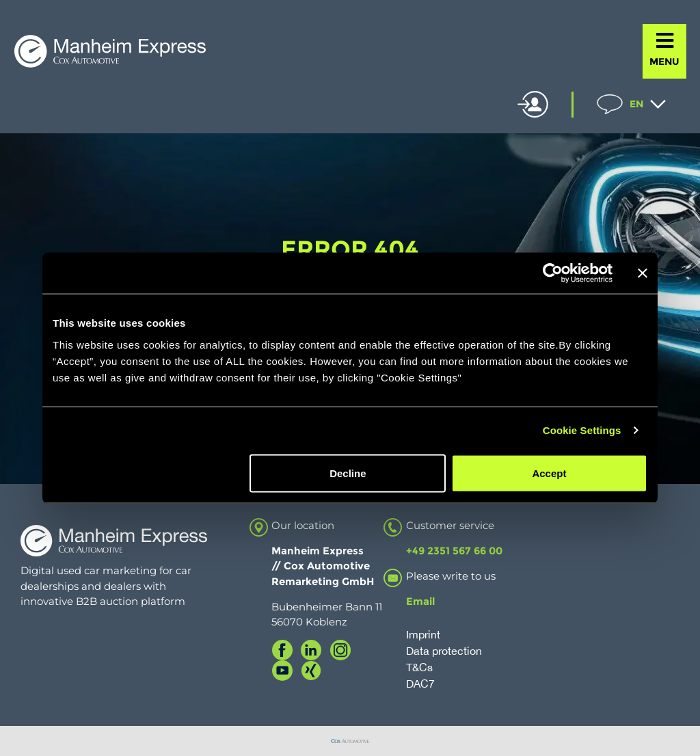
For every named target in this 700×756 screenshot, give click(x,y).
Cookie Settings (582, 430)
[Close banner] (643, 273)
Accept (549, 473)
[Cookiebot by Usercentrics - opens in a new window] (553, 273)
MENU (664, 62)
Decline (348, 473)
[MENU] (665, 41)
